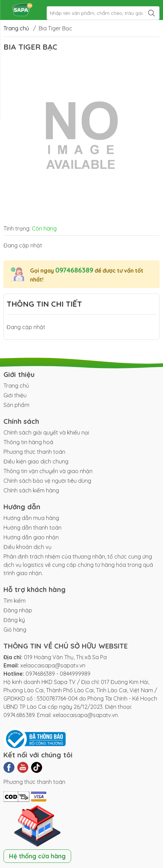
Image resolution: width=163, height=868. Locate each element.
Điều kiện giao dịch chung (36, 461)
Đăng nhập (18, 610)
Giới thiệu (15, 395)
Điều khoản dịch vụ (27, 547)
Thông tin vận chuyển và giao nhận (48, 471)
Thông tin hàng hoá (28, 442)
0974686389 (74, 270)
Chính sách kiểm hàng (31, 490)
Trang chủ (16, 28)
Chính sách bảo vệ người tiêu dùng (47, 481)
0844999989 (75, 674)
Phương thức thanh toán (34, 452)
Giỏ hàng (15, 630)
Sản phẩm (16, 405)
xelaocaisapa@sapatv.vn (53, 665)
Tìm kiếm (15, 601)
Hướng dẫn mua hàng (31, 518)
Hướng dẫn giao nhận (31, 537)
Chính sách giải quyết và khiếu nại (46, 432)
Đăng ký (14, 620)
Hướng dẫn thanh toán (32, 528)
